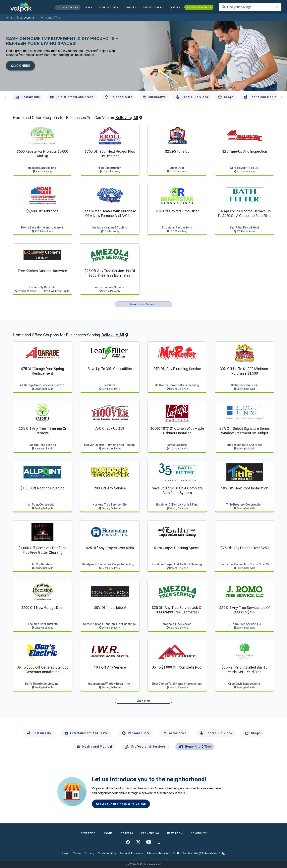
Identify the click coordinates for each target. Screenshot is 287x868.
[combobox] (250, 7)
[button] (153, 7)
